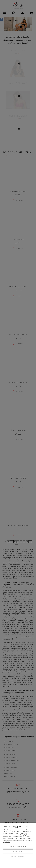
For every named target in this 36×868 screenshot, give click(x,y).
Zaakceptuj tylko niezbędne (18, 846)
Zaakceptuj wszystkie (18, 857)
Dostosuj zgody (18, 852)
